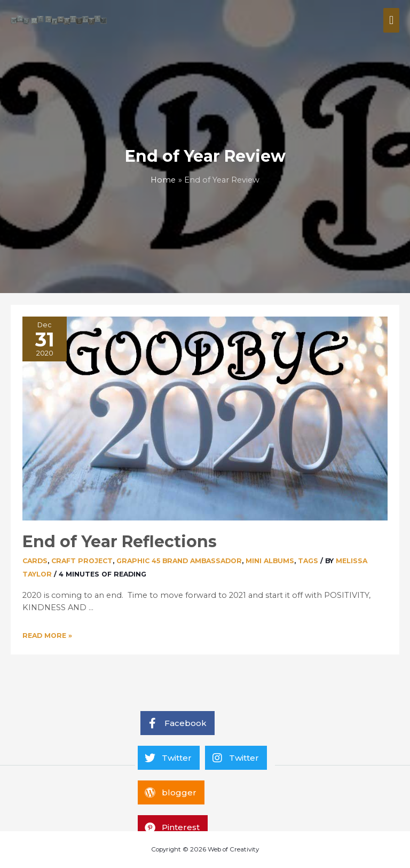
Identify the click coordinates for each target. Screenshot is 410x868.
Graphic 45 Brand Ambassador (179, 561)
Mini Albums (270, 561)
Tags (308, 561)
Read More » (47, 636)
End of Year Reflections (120, 542)
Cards (35, 561)
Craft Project (82, 561)
